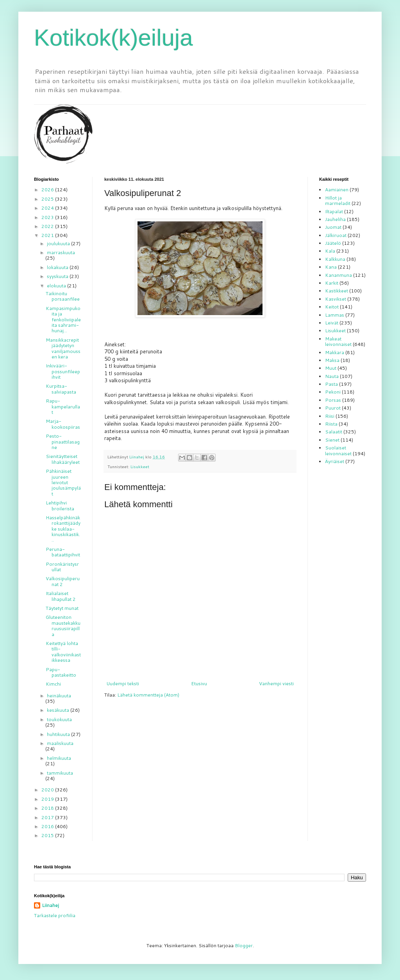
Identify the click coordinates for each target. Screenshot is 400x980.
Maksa (332, 360)
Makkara (335, 352)
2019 (48, 799)
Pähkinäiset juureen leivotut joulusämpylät (63, 482)
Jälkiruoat (336, 235)
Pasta (331, 384)
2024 (48, 208)
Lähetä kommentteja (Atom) (148, 695)
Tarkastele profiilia (55, 915)
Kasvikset (336, 299)
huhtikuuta (59, 734)
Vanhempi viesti (276, 683)
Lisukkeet (140, 466)
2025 (48, 199)
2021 (48, 235)
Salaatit (334, 432)
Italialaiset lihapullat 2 (61, 596)
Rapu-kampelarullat (63, 406)
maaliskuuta (60, 743)
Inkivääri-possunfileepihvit (63, 371)
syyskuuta (58, 276)
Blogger (244, 945)
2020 (48, 790)
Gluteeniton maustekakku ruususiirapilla (63, 625)
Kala (330, 251)
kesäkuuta (59, 710)
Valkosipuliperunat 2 (63, 581)
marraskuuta (61, 252)
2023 (48, 217)
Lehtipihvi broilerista (60, 505)
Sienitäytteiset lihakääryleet (63, 459)
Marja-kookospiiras (63, 424)
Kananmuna (338, 275)
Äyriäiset (335, 461)
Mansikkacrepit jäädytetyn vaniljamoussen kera (63, 348)
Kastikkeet (337, 291)
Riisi (330, 416)
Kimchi (53, 684)
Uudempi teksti (123, 683)
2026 (48, 190)
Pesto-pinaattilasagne (63, 442)
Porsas (333, 400)
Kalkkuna (335, 259)
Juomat (333, 227)
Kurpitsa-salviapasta (61, 389)
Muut (331, 368)
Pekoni (333, 392)
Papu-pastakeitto (61, 672)
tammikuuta (60, 773)
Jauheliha (335, 219)
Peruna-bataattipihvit (63, 552)
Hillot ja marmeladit (338, 200)
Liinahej (50, 905)
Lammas (335, 315)
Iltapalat (334, 211)
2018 (48, 808)
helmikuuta (59, 758)
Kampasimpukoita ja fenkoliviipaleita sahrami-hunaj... (63, 320)
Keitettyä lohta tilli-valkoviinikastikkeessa (63, 652)
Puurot (333, 408)
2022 (48, 226)
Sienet (332, 440)
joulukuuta (59, 243)
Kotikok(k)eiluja (113, 38)
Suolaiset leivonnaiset (338, 450)
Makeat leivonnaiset (338, 341)
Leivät (332, 323)
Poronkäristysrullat (62, 567)
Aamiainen (337, 190)
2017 (48, 817)
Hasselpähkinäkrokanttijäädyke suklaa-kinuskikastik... (63, 529)
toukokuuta (59, 719)
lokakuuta (58, 267)
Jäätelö (333, 243)
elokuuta (57, 286)
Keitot (332, 307)
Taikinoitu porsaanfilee (63, 296)
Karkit (332, 283)
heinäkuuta (59, 696)
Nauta (332, 376)
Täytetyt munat (62, 608)
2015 (48, 835)
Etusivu (199, 683)
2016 (48, 826)
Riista (331, 424)
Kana (331, 267)
